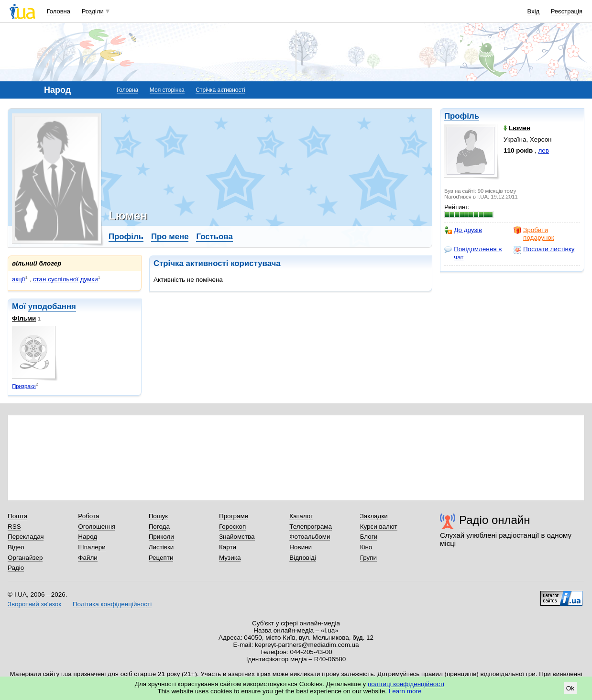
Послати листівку (544, 249)
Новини (301, 547)
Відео (16, 547)
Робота (88, 516)
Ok (570, 688)
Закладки (374, 516)
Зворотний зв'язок (34, 604)
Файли (88, 558)
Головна (59, 11)
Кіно (366, 547)
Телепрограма (311, 527)
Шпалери (92, 547)
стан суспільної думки (66, 279)
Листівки (161, 547)
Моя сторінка (167, 90)
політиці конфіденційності (406, 684)
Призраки (24, 386)
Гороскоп (232, 527)
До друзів (463, 230)
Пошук (159, 516)
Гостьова (214, 237)
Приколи (161, 537)
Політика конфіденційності (112, 604)
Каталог (301, 516)
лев (544, 150)
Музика (230, 558)
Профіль (462, 116)
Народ (88, 537)
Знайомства (237, 537)
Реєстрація (567, 11)
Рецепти (161, 558)
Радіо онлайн (495, 520)
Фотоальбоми (310, 537)
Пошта (17, 516)
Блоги (369, 537)
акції (19, 279)
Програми (234, 516)
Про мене (170, 237)
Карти (228, 547)
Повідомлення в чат (473, 253)
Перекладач (26, 537)
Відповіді (303, 558)
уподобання (52, 306)
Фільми (24, 318)
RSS (14, 527)
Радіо (16, 568)
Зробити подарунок (534, 234)
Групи (368, 558)
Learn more (405, 691)
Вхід (534, 11)
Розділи (93, 11)
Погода (159, 527)
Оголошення (97, 527)
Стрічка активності (220, 90)
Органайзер (25, 558)
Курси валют (379, 527)
